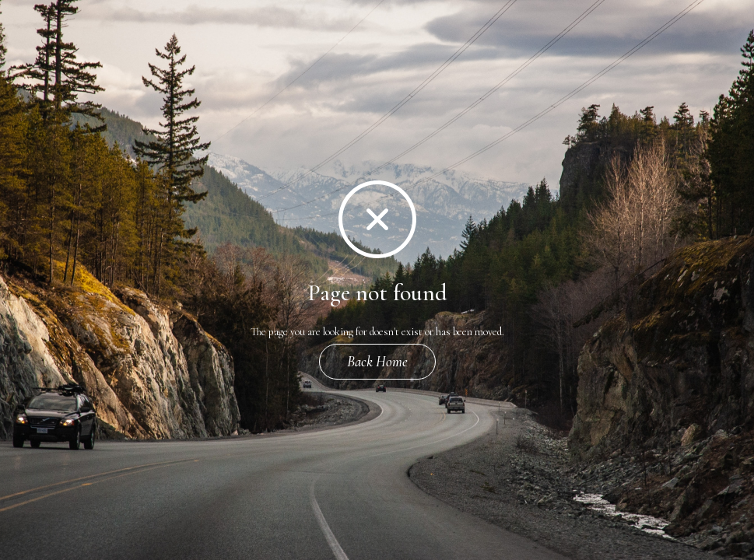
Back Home (377, 361)
